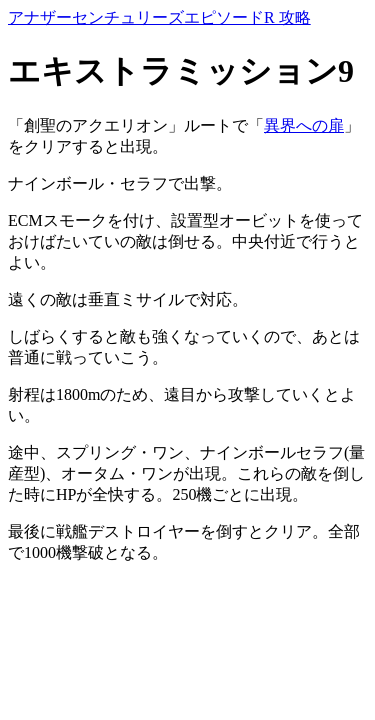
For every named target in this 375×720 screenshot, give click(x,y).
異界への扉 (304, 125)
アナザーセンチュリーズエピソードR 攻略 (159, 17)
